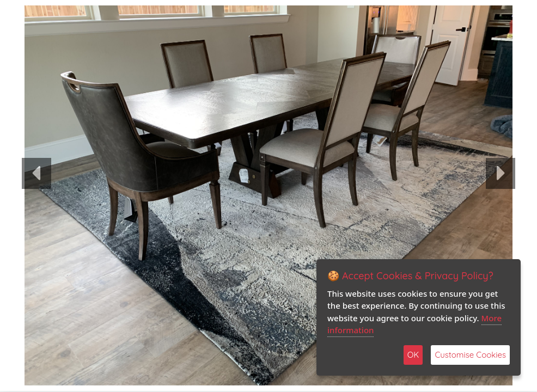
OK (413, 355)
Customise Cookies (470, 355)
